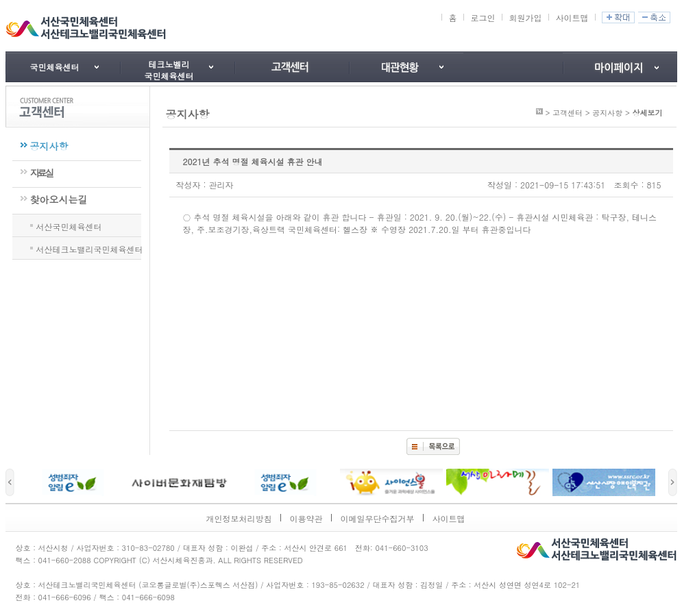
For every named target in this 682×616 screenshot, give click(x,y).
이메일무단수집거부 (378, 518)
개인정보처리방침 (239, 518)
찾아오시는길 (59, 199)
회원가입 (525, 17)
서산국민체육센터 (69, 225)
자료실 (41, 173)
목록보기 (433, 446)
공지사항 (49, 146)
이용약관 (306, 518)
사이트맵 (572, 17)
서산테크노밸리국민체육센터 (90, 248)
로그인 (483, 17)
